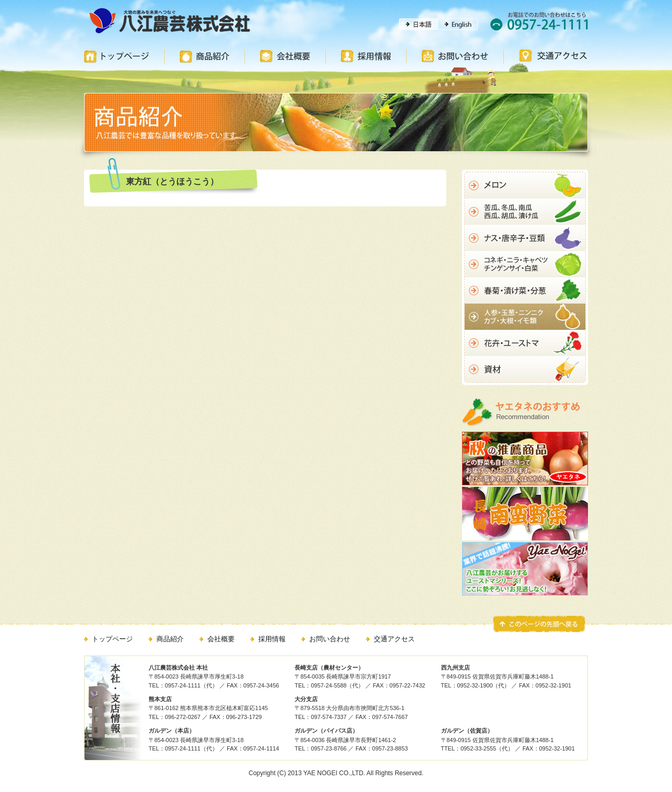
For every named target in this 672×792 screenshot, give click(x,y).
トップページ (112, 639)
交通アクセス (394, 639)
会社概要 (221, 639)
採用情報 (272, 639)
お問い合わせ (330, 639)
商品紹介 (170, 639)
